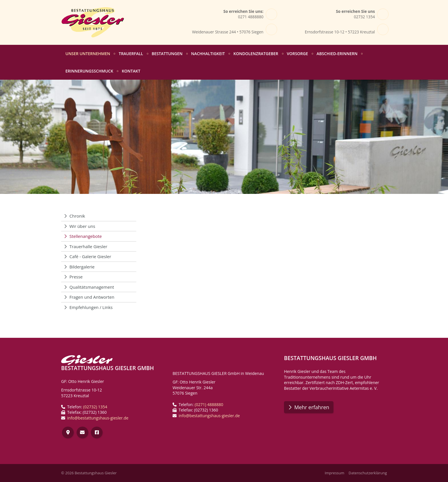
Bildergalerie (82, 267)
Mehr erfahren (312, 407)
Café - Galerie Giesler (90, 256)
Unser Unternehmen (88, 54)
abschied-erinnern (337, 54)
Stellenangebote (86, 236)
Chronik (77, 216)
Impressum (334, 473)
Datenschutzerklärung (368, 473)
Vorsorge (297, 54)
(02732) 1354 (95, 407)
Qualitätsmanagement (92, 287)
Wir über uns (82, 226)
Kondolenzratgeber (256, 54)
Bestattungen (167, 54)
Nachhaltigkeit (208, 54)
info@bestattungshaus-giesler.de (98, 418)
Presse (76, 277)
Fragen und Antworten (92, 297)
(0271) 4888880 (209, 404)
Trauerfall (131, 54)
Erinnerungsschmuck (89, 71)
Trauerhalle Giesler (88, 246)
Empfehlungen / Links (91, 307)
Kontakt (131, 71)
